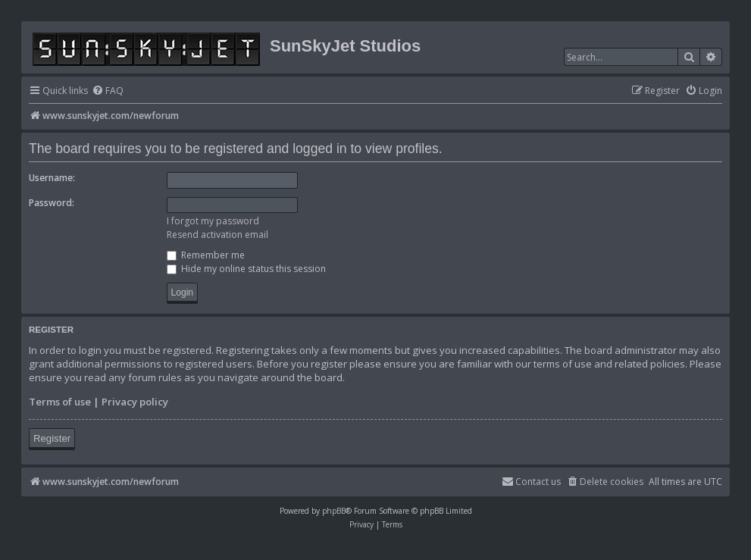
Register (52, 438)
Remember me (206, 255)
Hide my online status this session (246, 269)
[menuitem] (108, 91)
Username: (52, 178)
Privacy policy (135, 402)
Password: (52, 203)
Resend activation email (217, 235)
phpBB (334, 511)
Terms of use (60, 402)
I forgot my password (213, 221)
